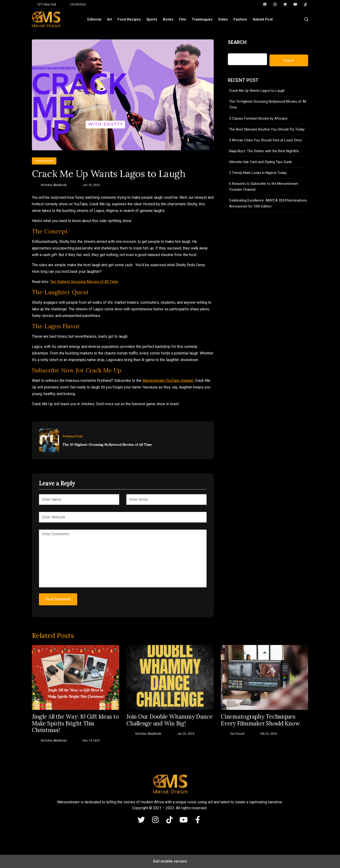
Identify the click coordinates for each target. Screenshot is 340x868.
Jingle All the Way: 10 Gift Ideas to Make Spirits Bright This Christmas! (75, 724)
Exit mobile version (170, 861)
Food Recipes (129, 19)
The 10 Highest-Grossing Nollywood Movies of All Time (107, 445)
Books (168, 19)
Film (183, 19)
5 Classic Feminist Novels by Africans (258, 118)
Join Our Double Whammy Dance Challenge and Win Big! (169, 720)
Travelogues (202, 19)
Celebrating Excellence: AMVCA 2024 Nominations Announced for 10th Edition (268, 203)
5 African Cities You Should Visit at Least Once (266, 140)
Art (109, 19)
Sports (152, 19)
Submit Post (263, 19)
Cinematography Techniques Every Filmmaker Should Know (260, 720)
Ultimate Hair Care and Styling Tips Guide (261, 162)
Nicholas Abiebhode (54, 185)
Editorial (94, 19)
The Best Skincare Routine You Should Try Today (267, 129)
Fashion (240, 19)
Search (237, 42)
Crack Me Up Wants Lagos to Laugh (257, 91)
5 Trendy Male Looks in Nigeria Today (258, 173)
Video (223, 19)
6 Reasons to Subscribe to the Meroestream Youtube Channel (264, 187)
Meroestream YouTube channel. (168, 381)
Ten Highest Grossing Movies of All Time (84, 282)
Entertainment (44, 161)
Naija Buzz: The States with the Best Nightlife (264, 151)
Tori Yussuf (237, 734)
